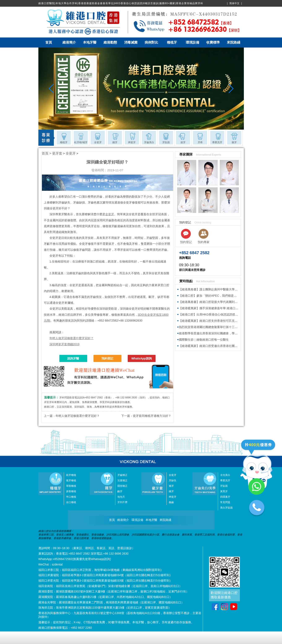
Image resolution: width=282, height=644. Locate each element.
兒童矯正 (122, 480)
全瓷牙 (71, 153)
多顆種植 (71, 491)
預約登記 (107, 358)
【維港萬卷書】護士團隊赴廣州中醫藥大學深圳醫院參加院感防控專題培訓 (227, 289)
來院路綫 (234, 42)
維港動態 (110, 42)
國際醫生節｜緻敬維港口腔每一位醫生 (204, 340)
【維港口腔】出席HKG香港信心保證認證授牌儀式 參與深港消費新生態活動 (228, 314)
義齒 (171, 502)
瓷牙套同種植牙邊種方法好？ (152, 416)
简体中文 (234, 3)
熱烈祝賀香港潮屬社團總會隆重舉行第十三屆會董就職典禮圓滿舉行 (223, 327)
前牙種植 (71, 475)
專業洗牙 (225, 480)
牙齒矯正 (122, 475)
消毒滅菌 (131, 42)
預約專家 (204, 242)
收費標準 (213, 42)
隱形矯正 (122, 486)
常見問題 (225, 502)
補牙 (171, 486)
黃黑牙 (224, 491)
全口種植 (71, 502)
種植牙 (172, 42)
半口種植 (71, 497)
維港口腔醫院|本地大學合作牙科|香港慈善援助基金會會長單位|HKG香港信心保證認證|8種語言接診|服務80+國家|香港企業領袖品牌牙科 (121, 3)
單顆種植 (71, 486)
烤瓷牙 (173, 497)
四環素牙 (225, 497)
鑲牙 (171, 491)
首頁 (49, 42)
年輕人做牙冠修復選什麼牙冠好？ (71, 338)
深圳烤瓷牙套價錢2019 (64, 344)
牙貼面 (224, 486)
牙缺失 (173, 480)
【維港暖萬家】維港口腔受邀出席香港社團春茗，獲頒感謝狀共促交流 (224, 346)
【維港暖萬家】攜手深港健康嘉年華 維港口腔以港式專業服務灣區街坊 (225, 308)
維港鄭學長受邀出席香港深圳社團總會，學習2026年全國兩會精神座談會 (226, 333)
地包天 (121, 497)
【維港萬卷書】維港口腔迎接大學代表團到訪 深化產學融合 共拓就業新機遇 (228, 302)
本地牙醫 (90, 42)
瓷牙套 (57, 153)
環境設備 (192, 42)
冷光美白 (225, 475)
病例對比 (151, 42)
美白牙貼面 (226, 508)
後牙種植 (71, 480)
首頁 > (47, 153)
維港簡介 (69, 42)
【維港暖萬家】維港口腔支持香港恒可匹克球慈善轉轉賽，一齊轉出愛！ (226, 321)
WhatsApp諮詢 (141, 358)
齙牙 (120, 491)
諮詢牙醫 (73, 358)
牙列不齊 (122, 502)
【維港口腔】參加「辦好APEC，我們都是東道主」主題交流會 (220, 296)
